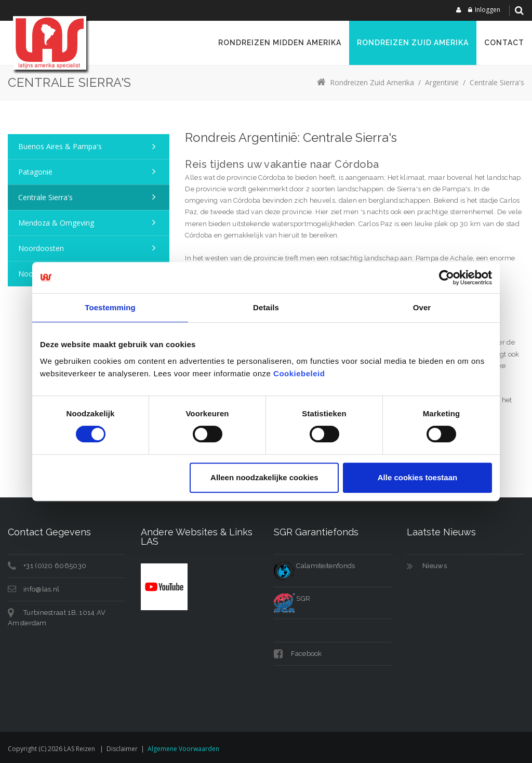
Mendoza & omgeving (56, 223)
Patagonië (35, 172)
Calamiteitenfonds (314, 566)
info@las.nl (41, 589)
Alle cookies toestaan (417, 477)
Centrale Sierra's (45, 197)
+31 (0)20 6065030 (55, 566)
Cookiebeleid (299, 373)
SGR (292, 598)
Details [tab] (266, 307)
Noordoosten (41, 248)
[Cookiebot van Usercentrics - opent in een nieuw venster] (447, 278)
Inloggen (488, 10)
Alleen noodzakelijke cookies (264, 477)
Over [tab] (422, 307)
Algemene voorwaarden (183, 749)
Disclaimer (122, 749)
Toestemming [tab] (110, 307)
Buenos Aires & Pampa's (60, 146)
